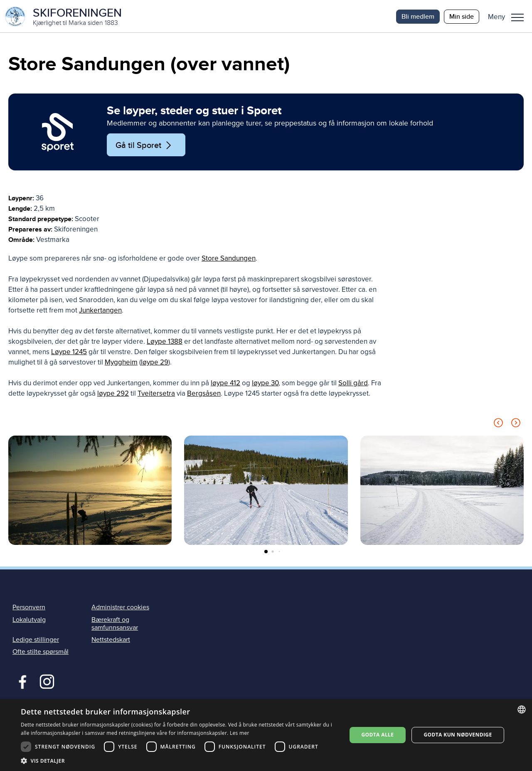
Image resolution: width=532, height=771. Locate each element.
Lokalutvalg (29, 620)
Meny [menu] (517, 17)
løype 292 (113, 394)
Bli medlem (418, 16)
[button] (509, 17)
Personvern (29, 608)
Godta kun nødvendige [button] (458, 735)
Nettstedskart (111, 640)
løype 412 (225, 384)
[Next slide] (516, 425)
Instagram (47, 682)
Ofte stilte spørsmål (41, 653)
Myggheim (121, 363)
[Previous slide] (498, 425)
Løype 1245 (69, 353)
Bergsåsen (204, 394)
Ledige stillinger (36, 640)
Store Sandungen (229, 259)
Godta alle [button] (377, 735)
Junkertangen (100, 311)
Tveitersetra (156, 394)
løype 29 (155, 363)
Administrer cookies (120, 608)
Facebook (21, 682)
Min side (462, 16)
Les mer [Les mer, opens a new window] (240, 733)
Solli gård (353, 384)
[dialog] (266, 735)
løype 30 (265, 384)
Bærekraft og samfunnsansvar (115, 624)
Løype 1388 (165, 342)
